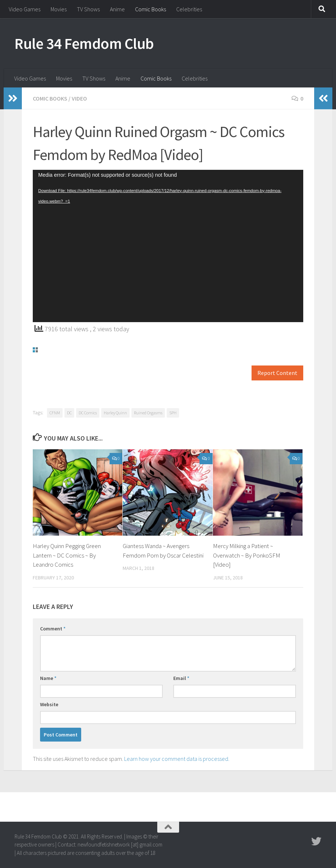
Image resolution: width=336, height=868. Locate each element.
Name (48, 678)
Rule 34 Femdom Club (84, 43)
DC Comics (88, 413)
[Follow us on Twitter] (316, 841)
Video (79, 98)
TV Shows (88, 9)
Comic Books (151, 9)
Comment (53, 629)
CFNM (55, 413)
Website (49, 704)
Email (181, 678)
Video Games (25, 9)
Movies (59, 9)
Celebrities (189, 9)
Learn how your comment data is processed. (177, 759)
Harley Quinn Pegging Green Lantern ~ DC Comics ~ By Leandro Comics (67, 555)
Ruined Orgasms (148, 413)
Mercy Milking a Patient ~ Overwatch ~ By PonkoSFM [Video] (247, 555)
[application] (168, 246)
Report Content (277, 373)
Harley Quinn (115, 413)
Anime (117, 9)
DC (69, 413)
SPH (173, 413)
